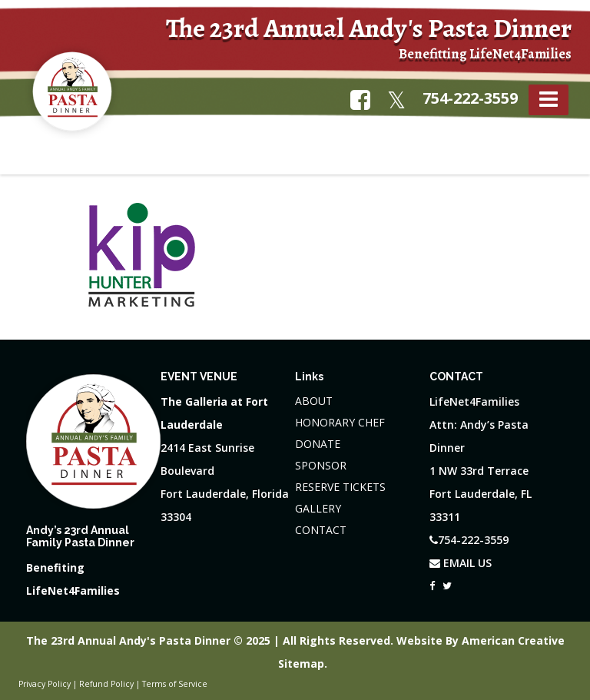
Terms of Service (175, 684)
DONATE (318, 444)
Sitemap (301, 664)
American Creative (513, 640)
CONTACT (321, 530)
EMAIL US (461, 563)
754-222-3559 (470, 98)
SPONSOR (321, 465)
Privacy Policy (45, 684)
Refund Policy (106, 684)
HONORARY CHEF (340, 422)
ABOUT (314, 401)
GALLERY (318, 508)
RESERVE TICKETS (340, 487)
